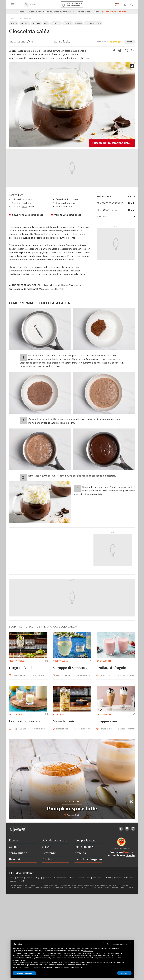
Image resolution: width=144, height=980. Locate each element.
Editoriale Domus (84, 878)
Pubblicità (13, 881)
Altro (46, 23)
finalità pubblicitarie (26, 958)
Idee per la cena (84, 12)
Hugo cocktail (20, 668)
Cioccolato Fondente (93, 23)
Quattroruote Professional (124, 878)
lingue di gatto (33, 271)
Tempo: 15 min (72, 815)
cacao (24, 207)
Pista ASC (108, 878)
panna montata (57, 245)
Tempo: (18, 675)
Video (96, 12)
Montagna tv (97, 878)
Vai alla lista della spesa (68, 215)
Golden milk (57, 289)
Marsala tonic (64, 721)
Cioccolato (56, 23)
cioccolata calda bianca (73, 274)
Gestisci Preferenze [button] (24, 973)
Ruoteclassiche (60, 878)
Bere (39, 12)
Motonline (72, 878)
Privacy (83, 887)
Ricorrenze (25, 23)
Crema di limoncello (25, 721)
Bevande (27, 18)
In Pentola (68, 23)
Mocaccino (44, 289)
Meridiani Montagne (33, 878)
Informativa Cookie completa (98, 887)
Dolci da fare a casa (64, 12)
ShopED (22, 881)
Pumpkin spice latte (72, 809)
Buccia (128, 852)
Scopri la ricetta (39, 675)
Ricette (22, 12)
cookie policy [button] (88, 951)
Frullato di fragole (111, 668)
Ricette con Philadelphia (114, 12)
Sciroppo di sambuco (70, 668)
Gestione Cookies (117, 887)
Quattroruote (48, 878)
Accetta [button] (124, 973)
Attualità (48, 12)
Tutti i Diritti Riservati (71, 887)
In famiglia (36, 23)
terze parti (49, 953)
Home (11, 18)
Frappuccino (107, 721)
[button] (114, 51)
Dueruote (20, 878)
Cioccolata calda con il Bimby (53, 285)
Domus (12, 878)
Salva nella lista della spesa (28, 215)
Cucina (31, 12)
